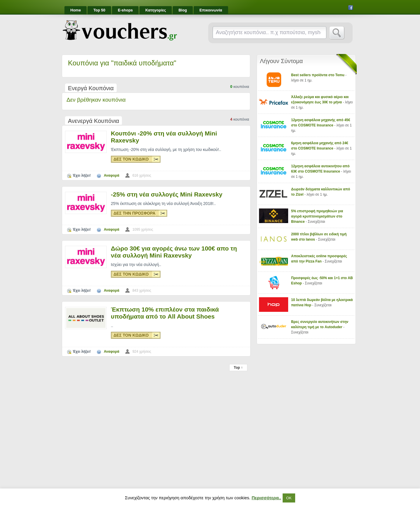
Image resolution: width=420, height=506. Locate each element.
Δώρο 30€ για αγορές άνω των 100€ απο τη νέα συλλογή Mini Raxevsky (174, 252)
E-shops (125, 10)
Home (76, 10)
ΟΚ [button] (289, 498)
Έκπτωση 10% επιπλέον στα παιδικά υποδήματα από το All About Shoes (165, 313)
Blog (183, 10)
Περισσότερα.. (266, 498)
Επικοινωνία (211, 10)
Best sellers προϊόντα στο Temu (318, 75)
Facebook (351, 8)
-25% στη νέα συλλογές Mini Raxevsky (167, 194)
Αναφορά (112, 175)
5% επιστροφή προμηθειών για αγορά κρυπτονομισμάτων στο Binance (317, 216)
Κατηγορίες (156, 10)
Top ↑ (238, 368)
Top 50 (99, 10)
